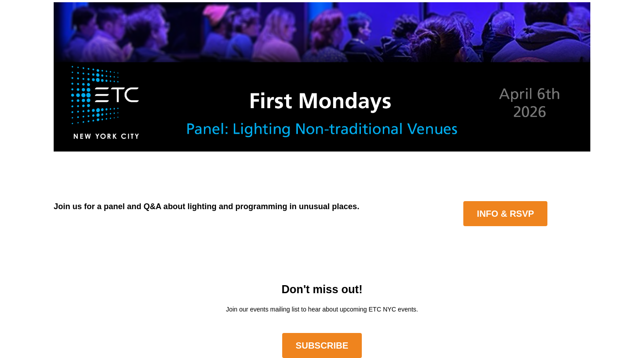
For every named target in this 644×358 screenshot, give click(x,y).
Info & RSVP (505, 214)
